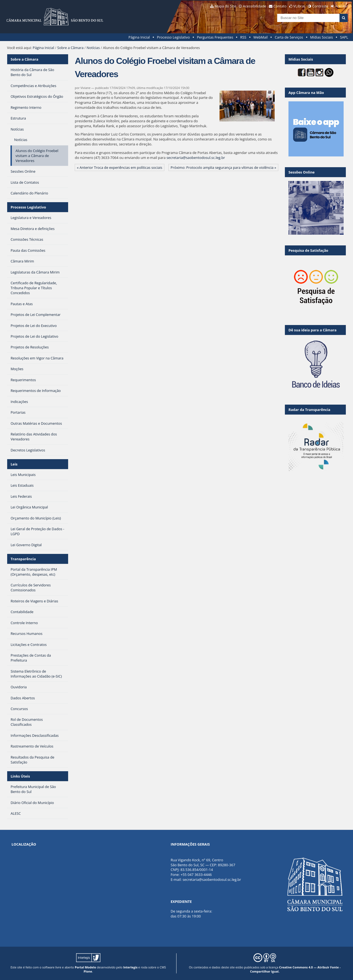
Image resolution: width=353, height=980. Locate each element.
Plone (88, 971)
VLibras (299, 6)
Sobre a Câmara (70, 48)
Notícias (93, 48)
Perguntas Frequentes (215, 37)
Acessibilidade (255, 6)
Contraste (320, 6)
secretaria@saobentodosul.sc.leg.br (196, 158)
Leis (14, 464)
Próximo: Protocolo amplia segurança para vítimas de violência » (224, 167)
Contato (280, 6)
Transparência (23, 559)
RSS (243, 37)
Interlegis (130, 967)
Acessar (341, 6)
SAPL (344, 37)
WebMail (261, 37)
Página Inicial (139, 37)
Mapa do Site (225, 6)
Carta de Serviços (289, 37)
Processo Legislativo (173, 37)
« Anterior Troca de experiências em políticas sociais (120, 167)
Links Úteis (20, 776)
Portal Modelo (85, 967)
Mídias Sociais (321, 37)
